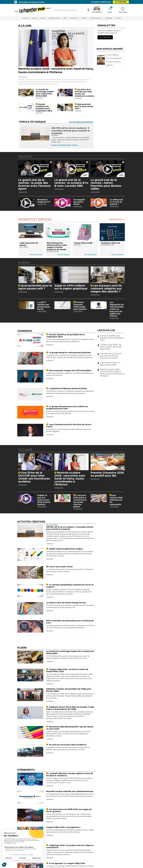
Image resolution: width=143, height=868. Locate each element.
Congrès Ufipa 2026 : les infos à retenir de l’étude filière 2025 (111, 347)
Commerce (26, 18)
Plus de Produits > (117, 219)
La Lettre (118, 18)
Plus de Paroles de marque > (81, 122)
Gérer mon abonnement (114, 58)
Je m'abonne (121, 2)
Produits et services (96, 18)
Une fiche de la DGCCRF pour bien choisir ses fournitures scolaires (111, 356)
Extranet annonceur (101, 2)
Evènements (74, 18)
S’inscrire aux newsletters (31, 2)
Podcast (84, 18)
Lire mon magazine (112, 55)
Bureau (35, 18)
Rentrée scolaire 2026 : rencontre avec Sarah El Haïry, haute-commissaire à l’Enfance (112, 373)
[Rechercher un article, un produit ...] (71, 10)
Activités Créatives (54, 18)
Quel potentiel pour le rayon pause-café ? (110, 364)
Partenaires (109, 18)
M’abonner (109, 65)
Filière (65, 18)
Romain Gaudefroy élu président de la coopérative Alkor (112, 338)
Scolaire (43, 18)
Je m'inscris (105, 37)
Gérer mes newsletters (113, 62)
